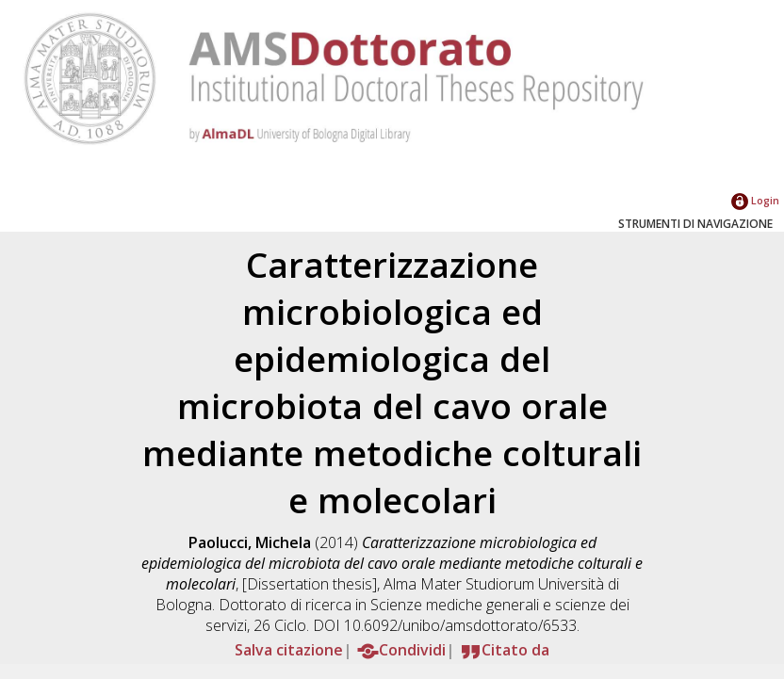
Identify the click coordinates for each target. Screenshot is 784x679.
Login (755, 200)
